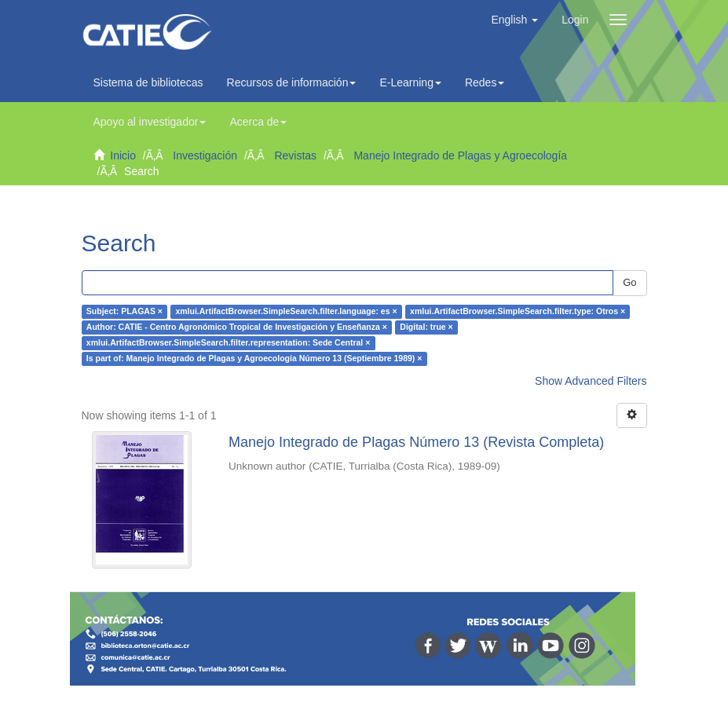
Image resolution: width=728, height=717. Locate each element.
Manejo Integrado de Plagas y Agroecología (460, 155)
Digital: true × (426, 327)
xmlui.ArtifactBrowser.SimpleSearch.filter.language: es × (286, 312)
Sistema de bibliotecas (148, 82)
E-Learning (410, 82)
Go (629, 282)
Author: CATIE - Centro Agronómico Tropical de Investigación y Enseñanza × (237, 327)
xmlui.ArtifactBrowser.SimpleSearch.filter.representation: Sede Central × (229, 343)
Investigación (205, 155)
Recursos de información (292, 82)
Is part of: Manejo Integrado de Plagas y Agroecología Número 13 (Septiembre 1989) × (254, 359)
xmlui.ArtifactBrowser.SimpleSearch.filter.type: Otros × (518, 312)
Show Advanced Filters (591, 381)
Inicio (123, 155)
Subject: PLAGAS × (124, 312)
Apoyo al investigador (150, 122)
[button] (514, 20)
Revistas (295, 155)
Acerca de (258, 122)
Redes (485, 82)
